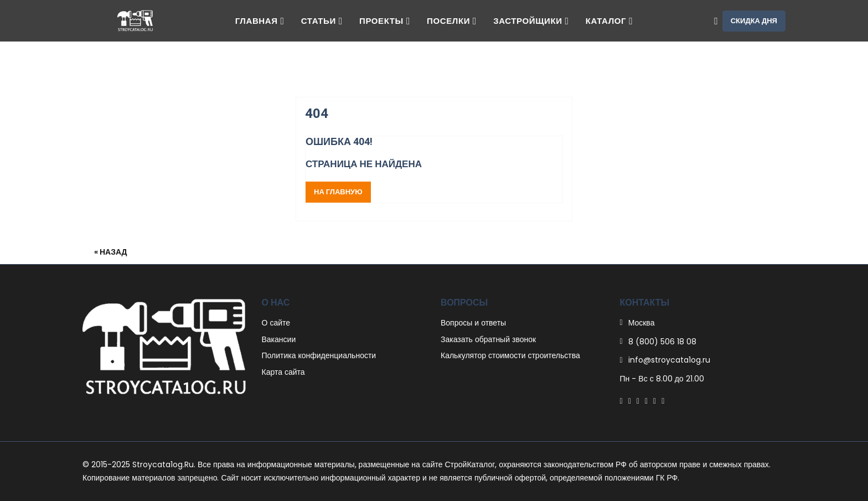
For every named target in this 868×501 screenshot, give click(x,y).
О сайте (276, 323)
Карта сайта (283, 372)
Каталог (609, 21)
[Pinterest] (638, 401)
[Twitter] (630, 401)
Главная (260, 21)
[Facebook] (621, 401)
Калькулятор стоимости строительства (510, 355)
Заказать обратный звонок (488, 339)
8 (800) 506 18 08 (662, 342)
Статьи (322, 21)
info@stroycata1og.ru (669, 360)
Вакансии (279, 339)
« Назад (111, 252)
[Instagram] (655, 401)
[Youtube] (663, 401)
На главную (338, 192)
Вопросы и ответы (473, 323)
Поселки (452, 21)
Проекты (385, 21)
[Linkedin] (646, 401)
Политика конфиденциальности (319, 355)
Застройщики (531, 21)
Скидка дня (754, 21)
